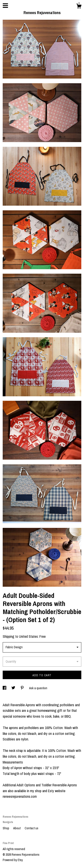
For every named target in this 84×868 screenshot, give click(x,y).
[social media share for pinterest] (23, 688)
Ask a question (38, 688)
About (17, 828)
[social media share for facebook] (5, 688)
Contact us (31, 828)
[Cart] (79, 7)
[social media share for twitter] (14, 688)
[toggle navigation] (5, 6)
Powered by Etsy (13, 860)
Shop (6, 828)
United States (28, 636)
